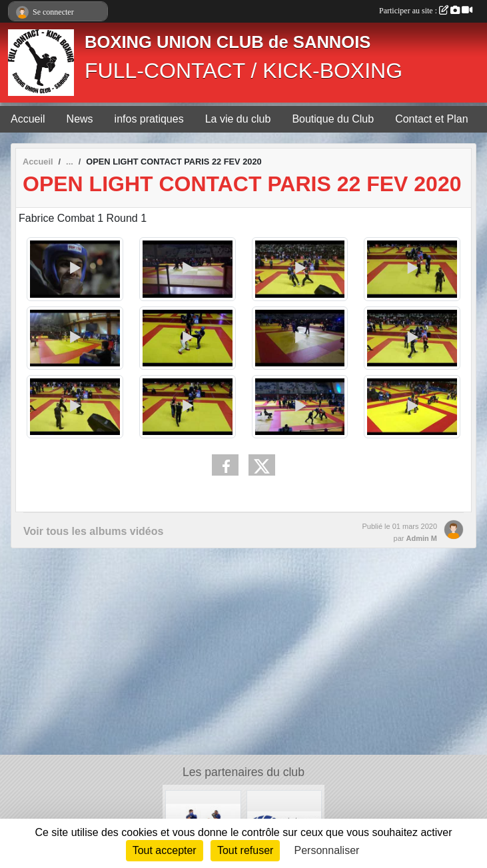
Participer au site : (426, 11)
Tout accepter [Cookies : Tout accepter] (165, 850)
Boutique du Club (333, 119)
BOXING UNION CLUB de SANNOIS (228, 42)
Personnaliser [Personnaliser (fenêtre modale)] (327, 850)
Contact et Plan (431, 119)
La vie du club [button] (238, 119)
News (80, 119)
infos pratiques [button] (149, 119)
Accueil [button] (28, 119)
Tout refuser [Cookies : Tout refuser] (245, 850)
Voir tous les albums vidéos (93, 531)
